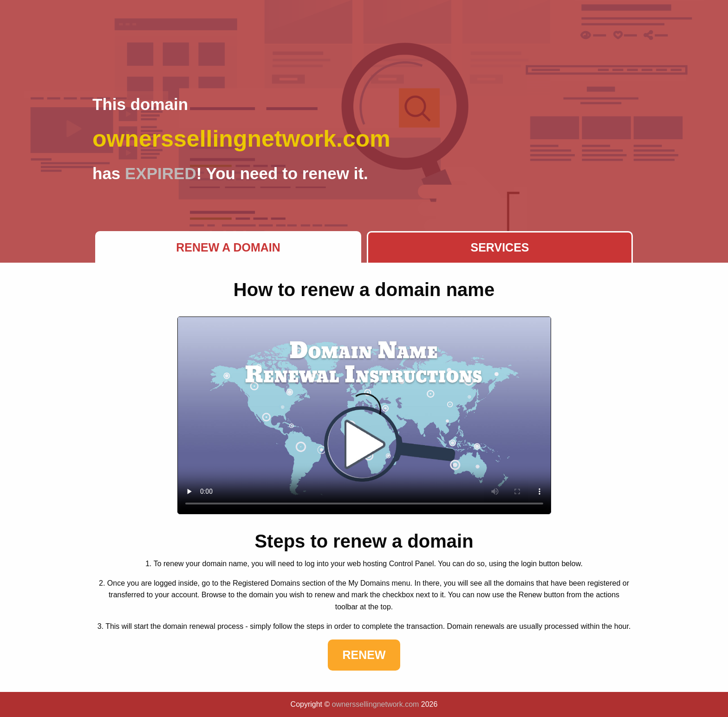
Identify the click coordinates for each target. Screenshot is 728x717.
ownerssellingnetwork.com (376, 704)
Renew (364, 655)
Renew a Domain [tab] (228, 247)
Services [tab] (500, 247)
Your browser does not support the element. (364, 415)
